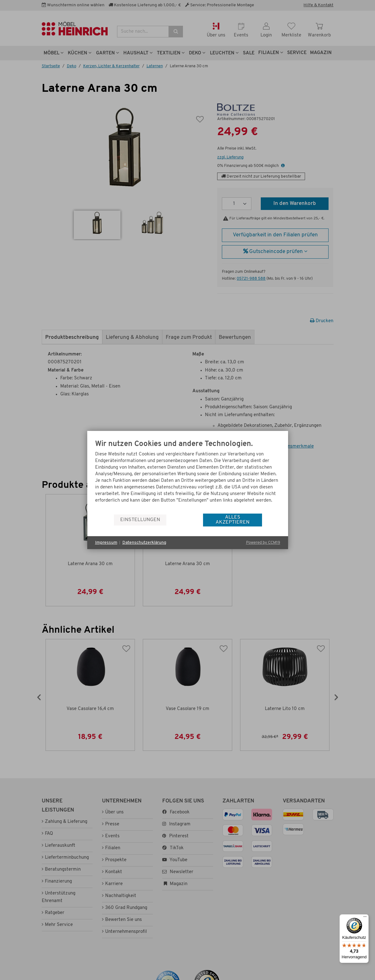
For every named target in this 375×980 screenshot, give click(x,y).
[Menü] (365, 918)
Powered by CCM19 (263, 543)
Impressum (106, 543)
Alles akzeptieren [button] (233, 520)
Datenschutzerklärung (144, 543)
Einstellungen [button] (140, 520)
